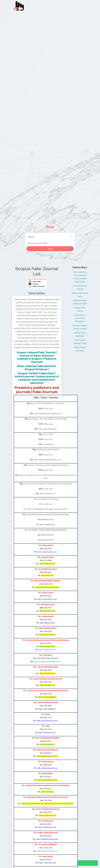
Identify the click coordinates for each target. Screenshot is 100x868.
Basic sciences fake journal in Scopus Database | (37, 368)
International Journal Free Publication (80, 318)
